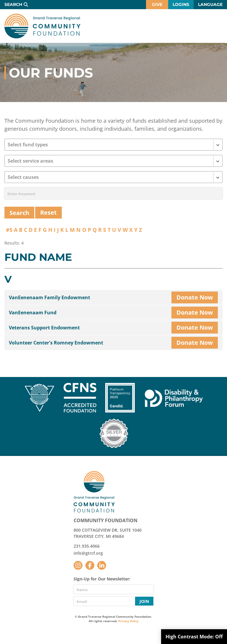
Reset (48, 212)
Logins (181, 4)
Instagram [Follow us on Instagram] (78, 565)
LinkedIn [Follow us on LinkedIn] (102, 565)
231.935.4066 (87, 546)
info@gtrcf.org (88, 553)
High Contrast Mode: (194, 637)
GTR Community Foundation (42, 26)
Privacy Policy (128, 621)
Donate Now (195, 297)
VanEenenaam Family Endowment (50, 297)
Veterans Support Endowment (44, 328)
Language (210, 4)
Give (157, 4)
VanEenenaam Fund (33, 313)
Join (144, 601)
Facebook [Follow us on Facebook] (90, 565)
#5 (9, 230)
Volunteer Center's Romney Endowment (56, 343)
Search (13, 4)
